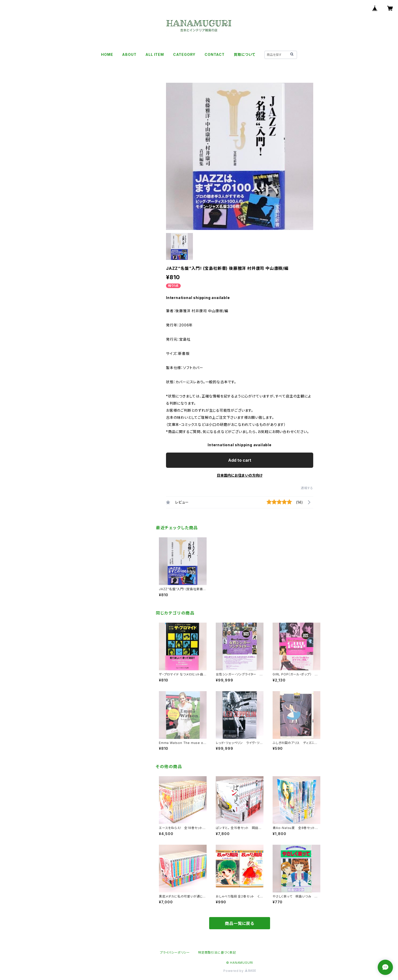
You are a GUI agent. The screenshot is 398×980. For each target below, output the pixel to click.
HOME (107, 54)
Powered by (240, 971)
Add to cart (240, 460)
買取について (245, 54)
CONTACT (215, 54)
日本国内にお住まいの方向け (240, 475)
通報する (307, 488)
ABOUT (129, 54)
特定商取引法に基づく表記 (217, 952)
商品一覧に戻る (240, 923)
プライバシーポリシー (175, 952)
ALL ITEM (155, 54)
